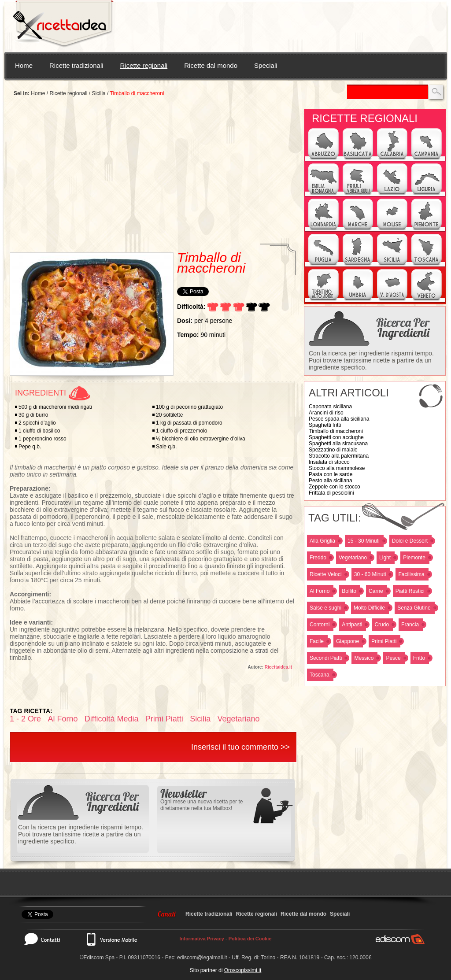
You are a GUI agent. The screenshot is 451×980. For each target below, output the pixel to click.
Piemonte (414, 558)
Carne (376, 591)
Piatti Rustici (410, 591)
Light (385, 558)
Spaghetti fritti (325, 425)
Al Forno (320, 591)
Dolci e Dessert (410, 541)
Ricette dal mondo (211, 65)
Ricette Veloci (326, 574)
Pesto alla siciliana (331, 481)
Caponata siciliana (330, 407)
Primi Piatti (384, 641)
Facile (317, 641)
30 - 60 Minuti (370, 574)
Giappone (347, 641)
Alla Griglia (322, 541)
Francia (410, 625)
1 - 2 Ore (25, 719)
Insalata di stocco (329, 462)
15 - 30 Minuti (364, 541)
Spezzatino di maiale (333, 450)
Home (24, 65)
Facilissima (411, 574)
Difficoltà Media (112, 719)
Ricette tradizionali (76, 65)
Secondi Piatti (326, 658)
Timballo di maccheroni (336, 431)
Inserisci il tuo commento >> (240, 747)
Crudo (382, 625)
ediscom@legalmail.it (202, 958)
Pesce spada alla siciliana (339, 419)
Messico (364, 658)
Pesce (393, 658)
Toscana (320, 675)
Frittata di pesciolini (331, 493)
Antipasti (352, 625)
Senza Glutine (414, 608)
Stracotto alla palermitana (339, 456)
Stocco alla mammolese (337, 468)
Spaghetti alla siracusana (338, 444)
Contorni (320, 625)
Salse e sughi (325, 608)
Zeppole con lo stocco (335, 487)
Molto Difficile (369, 608)
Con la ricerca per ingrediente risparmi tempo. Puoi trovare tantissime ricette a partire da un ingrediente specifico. (371, 360)
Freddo (318, 558)
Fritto (419, 658)
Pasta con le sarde (331, 474)
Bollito (349, 591)
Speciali (266, 65)
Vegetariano (353, 558)
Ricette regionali (144, 65)
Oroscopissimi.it (243, 970)
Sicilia (98, 93)
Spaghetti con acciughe (336, 437)
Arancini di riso (326, 413)
